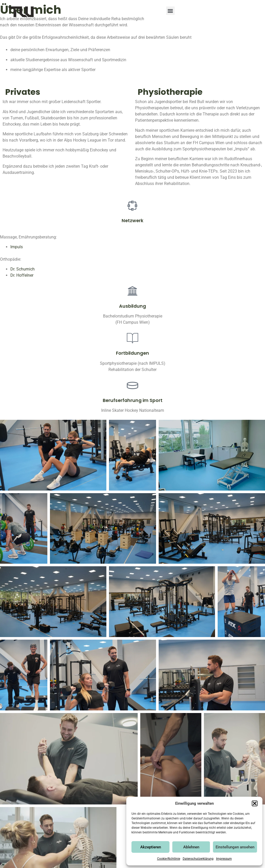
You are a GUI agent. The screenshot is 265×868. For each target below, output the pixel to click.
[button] (255, 803)
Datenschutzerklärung (198, 859)
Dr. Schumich (23, 269)
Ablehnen (191, 847)
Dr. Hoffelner (22, 275)
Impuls (17, 247)
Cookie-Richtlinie (169, 859)
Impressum (224, 859)
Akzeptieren (151, 847)
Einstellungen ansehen (235, 847)
